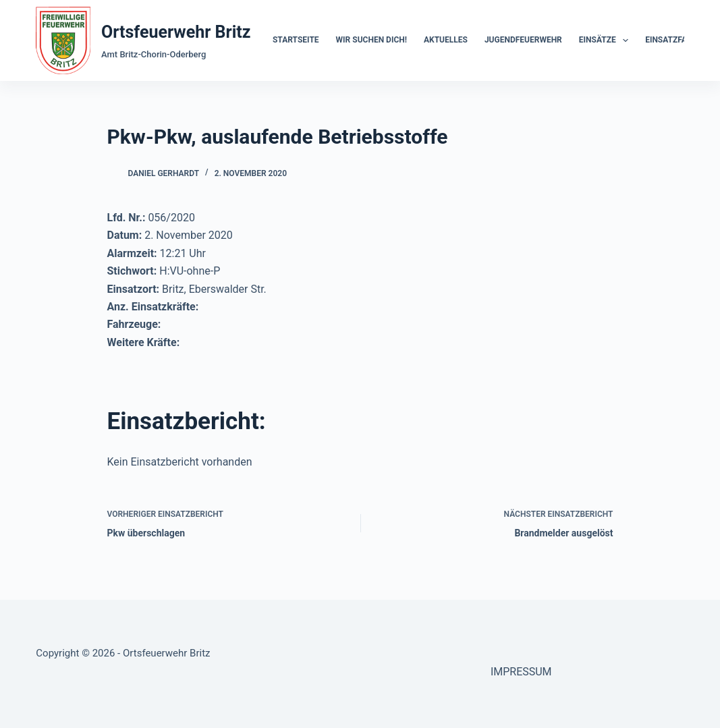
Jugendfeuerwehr (523, 40)
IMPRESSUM (521, 672)
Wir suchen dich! (371, 40)
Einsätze (606, 40)
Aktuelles (446, 40)
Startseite (296, 40)
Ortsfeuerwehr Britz (176, 32)
